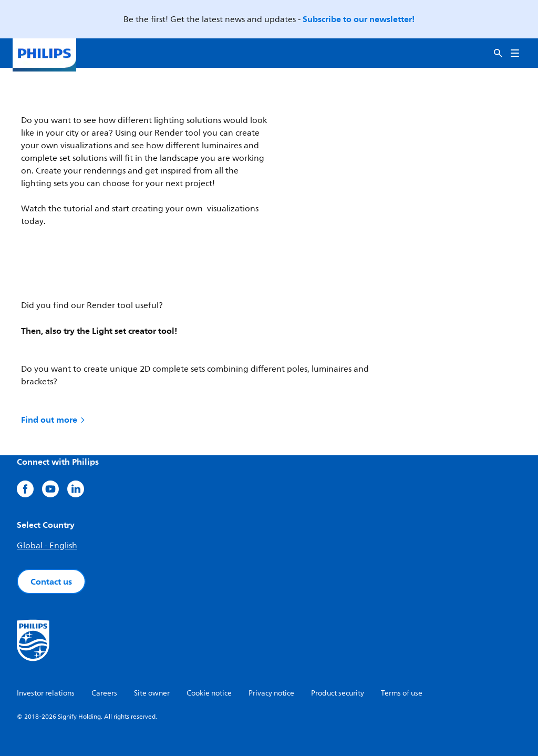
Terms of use (402, 693)
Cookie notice (209, 693)
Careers (104, 693)
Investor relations (46, 693)
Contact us (51, 581)
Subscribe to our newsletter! (359, 19)
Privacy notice (271, 693)
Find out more (54, 420)
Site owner (152, 693)
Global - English (47, 546)
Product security (338, 693)
